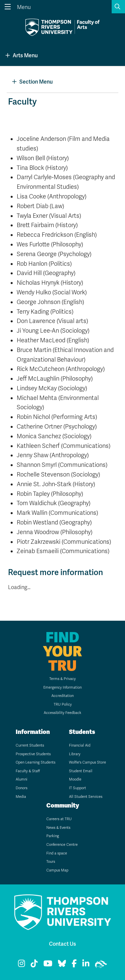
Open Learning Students (35, 762)
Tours (51, 862)
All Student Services (86, 797)
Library (75, 754)
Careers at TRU (59, 819)
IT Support (77, 788)
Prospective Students (33, 754)
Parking (53, 836)
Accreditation (62, 696)
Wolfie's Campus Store (87, 762)
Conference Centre (62, 845)
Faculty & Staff (28, 771)
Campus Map (57, 870)
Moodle (75, 779)
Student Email (81, 771)
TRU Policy (63, 704)
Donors (21, 788)
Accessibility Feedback (62, 713)
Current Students (30, 745)
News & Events (58, 828)
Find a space (57, 853)
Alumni (21, 779)
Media (21, 797)
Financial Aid (80, 745)
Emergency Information (62, 687)
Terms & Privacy (62, 679)
